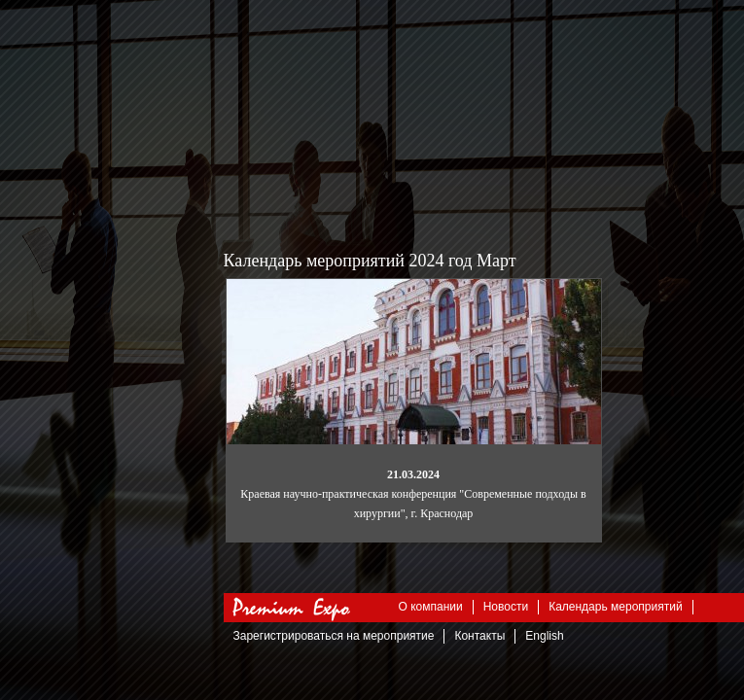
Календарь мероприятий (615, 607)
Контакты (479, 636)
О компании (431, 607)
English (544, 636)
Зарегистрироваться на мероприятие (334, 636)
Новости (506, 607)
